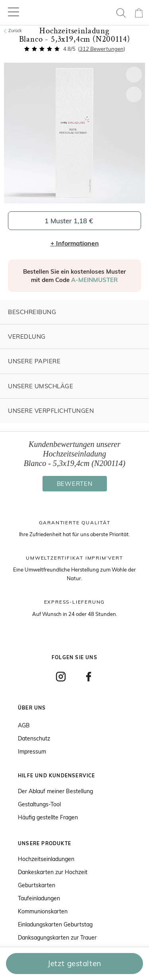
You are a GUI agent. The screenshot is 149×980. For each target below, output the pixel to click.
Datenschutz (34, 738)
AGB (24, 725)
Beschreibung (32, 312)
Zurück (13, 31)
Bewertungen (102, 49)
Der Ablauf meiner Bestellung (55, 791)
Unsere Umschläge (41, 386)
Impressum (32, 752)
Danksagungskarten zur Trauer (57, 938)
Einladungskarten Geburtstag (55, 924)
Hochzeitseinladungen (46, 859)
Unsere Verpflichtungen (51, 411)
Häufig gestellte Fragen (48, 817)
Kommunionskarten (43, 911)
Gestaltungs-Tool (39, 804)
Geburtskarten (37, 885)
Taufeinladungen (39, 898)
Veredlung (27, 337)
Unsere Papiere (34, 361)
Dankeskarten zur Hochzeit (53, 872)
